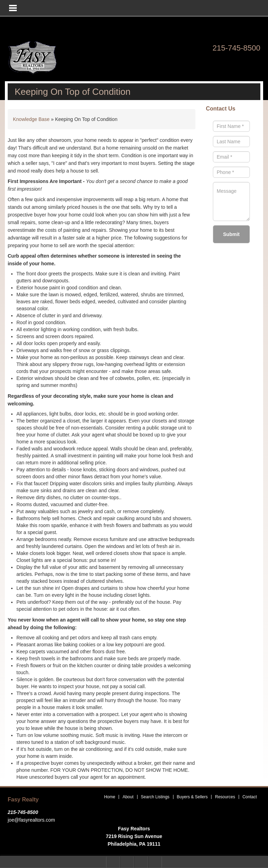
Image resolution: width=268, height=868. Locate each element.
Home (110, 797)
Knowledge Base (31, 119)
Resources (225, 797)
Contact (250, 797)
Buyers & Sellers (192, 797)
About (128, 797)
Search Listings (155, 797)
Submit (231, 234)
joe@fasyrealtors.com (31, 820)
